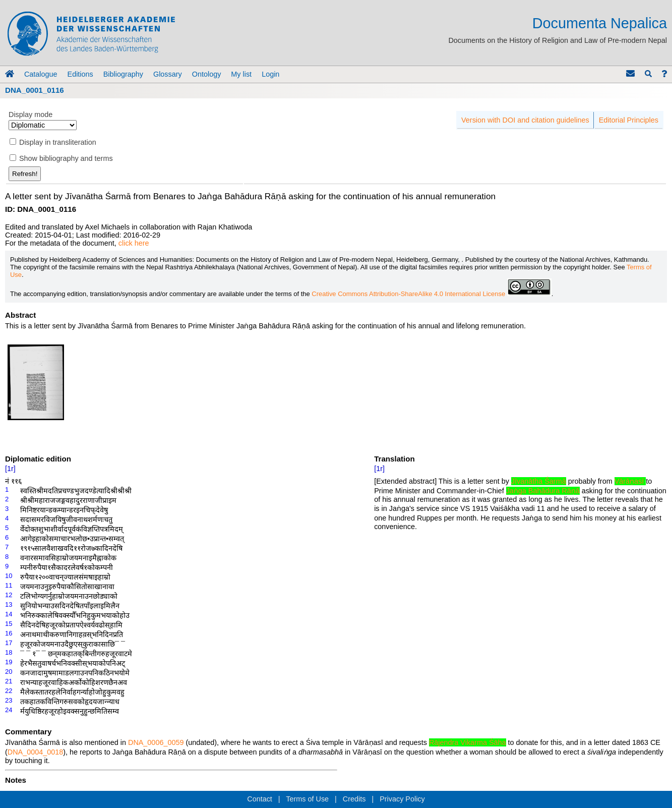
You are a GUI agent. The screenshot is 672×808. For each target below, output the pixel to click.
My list (241, 74)
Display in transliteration (58, 142)
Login (270, 74)
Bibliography (123, 74)
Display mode (30, 114)
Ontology (207, 74)
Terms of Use (307, 799)
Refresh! (25, 174)
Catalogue (41, 74)
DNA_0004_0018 (35, 752)
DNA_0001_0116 (35, 90)
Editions (80, 74)
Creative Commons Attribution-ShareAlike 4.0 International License (431, 294)
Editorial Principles (629, 120)
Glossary (168, 74)
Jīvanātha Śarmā (539, 481)
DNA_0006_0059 (156, 742)
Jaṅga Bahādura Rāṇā (543, 491)
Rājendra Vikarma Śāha (468, 742)
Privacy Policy (402, 799)
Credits (354, 799)
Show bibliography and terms (66, 158)
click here (134, 243)
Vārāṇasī (630, 481)
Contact (260, 799)
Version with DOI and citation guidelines (525, 120)
